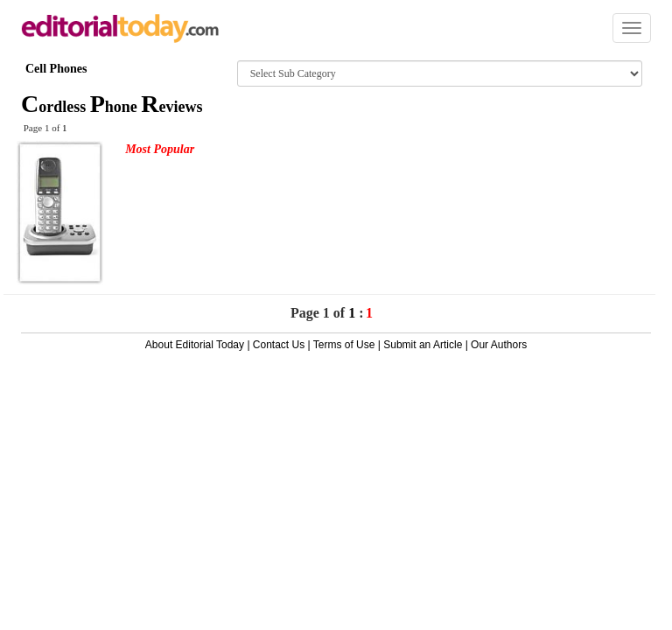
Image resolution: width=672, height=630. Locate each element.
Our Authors (499, 345)
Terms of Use (344, 345)
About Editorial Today (195, 345)
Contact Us (279, 345)
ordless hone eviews (112, 107)
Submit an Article (423, 345)
